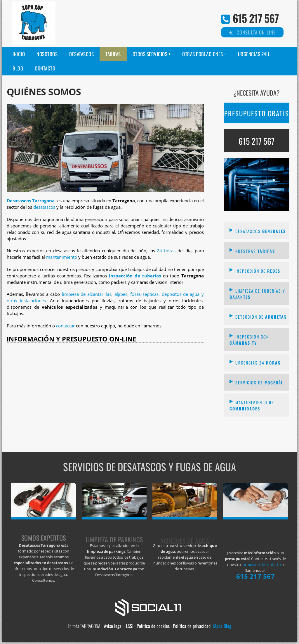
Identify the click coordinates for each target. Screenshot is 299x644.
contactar (65, 326)
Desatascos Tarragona (31, 201)
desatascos (44, 207)
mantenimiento (62, 257)
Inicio (19, 54)
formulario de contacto (261, 564)
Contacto (45, 68)
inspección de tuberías (135, 276)
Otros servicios (150, 54)
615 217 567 (256, 18)
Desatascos (81, 54)
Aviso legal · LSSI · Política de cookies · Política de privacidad (157, 626)
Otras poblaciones (203, 54)
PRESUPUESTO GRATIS (257, 113)
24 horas (166, 251)
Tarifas (113, 54)
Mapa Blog (222, 626)
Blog (18, 68)
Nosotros (47, 54)
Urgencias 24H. (254, 54)
